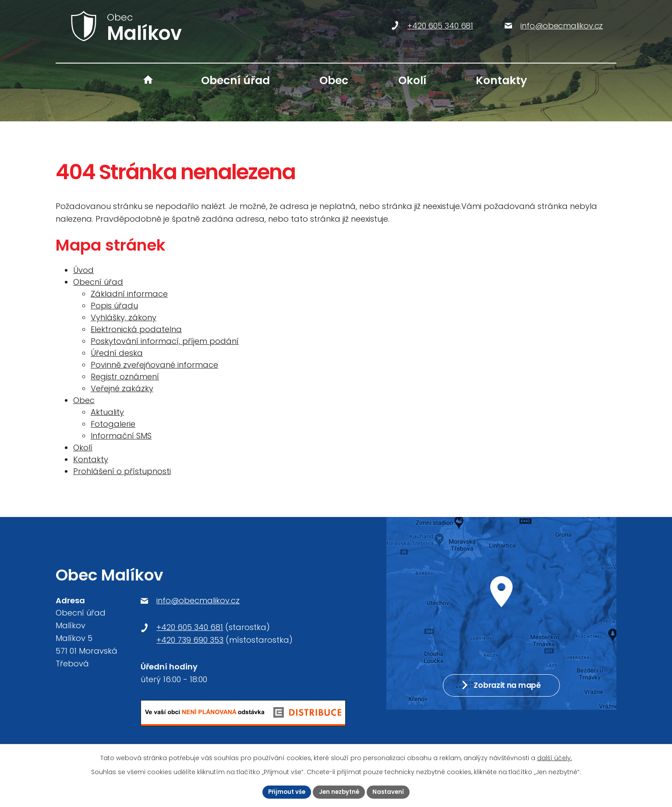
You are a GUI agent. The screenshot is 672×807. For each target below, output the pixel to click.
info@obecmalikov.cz (198, 600)
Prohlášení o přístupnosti (122, 471)
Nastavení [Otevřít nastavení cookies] (391, 791)
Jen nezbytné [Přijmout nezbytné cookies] (340, 791)
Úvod (148, 80)
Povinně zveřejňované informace (154, 365)
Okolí (412, 80)
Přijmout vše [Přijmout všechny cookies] (284, 791)
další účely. (555, 757)
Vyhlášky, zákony (124, 317)
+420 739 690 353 (190, 640)
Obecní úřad (235, 80)
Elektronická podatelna (136, 329)
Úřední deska (117, 353)
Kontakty (501, 80)
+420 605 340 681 (190, 627)
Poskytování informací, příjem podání (165, 341)
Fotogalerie (113, 424)
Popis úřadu (114, 306)
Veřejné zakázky (122, 388)
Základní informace (129, 294)
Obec (334, 80)
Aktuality (107, 412)
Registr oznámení (125, 377)
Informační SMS (121, 436)
